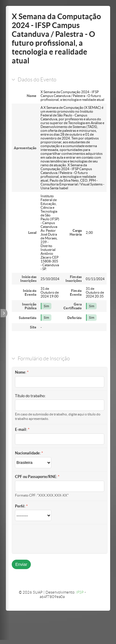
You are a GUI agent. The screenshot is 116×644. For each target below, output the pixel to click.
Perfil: (20, 506)
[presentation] (60, 539)
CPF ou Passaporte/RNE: (36, 477)
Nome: (21, 372)
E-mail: (21, 429)
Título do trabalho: (30, 396)
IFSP (80, 592)
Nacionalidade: (28, 453)
